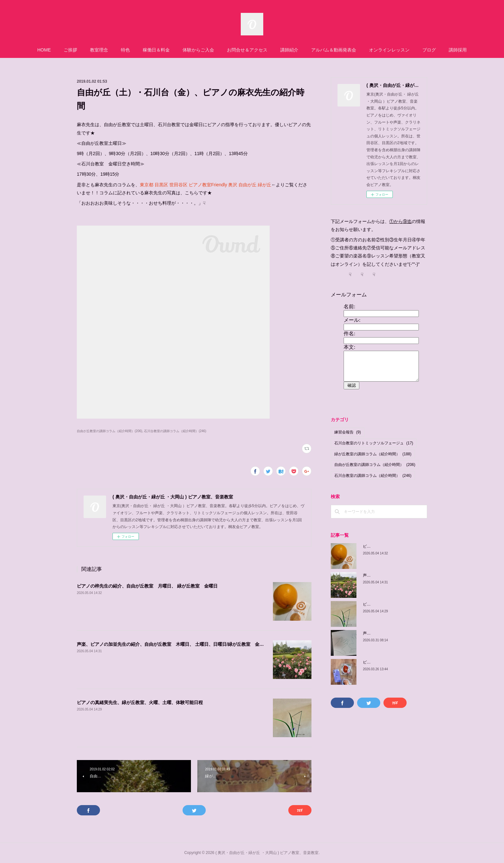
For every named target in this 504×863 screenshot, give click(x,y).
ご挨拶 (70, 50)
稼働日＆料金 (156, 50)
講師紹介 (289, 50)
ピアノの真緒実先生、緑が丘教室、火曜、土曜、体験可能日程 (140, 702)
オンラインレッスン (389, 50)
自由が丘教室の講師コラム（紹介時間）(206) (109, 431)
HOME (44, 50)
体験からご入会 (198, 50)
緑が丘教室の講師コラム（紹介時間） (373, 454)
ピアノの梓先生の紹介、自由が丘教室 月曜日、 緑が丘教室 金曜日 (147, 586)
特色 (125, 50)
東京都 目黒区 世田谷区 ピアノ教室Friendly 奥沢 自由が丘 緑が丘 (206, 185)
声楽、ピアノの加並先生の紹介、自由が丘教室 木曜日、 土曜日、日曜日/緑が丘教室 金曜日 (173, 644)
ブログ (429, 50)
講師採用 (458, 50)
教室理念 (99, 50)
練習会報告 (348, 432)
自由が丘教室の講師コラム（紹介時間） (375, 465)
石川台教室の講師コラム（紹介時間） (373, 476)
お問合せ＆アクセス (247, 50)
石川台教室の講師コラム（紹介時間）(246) (175, 431)
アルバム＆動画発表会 (334, 50)
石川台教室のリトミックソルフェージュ (374, 443)
